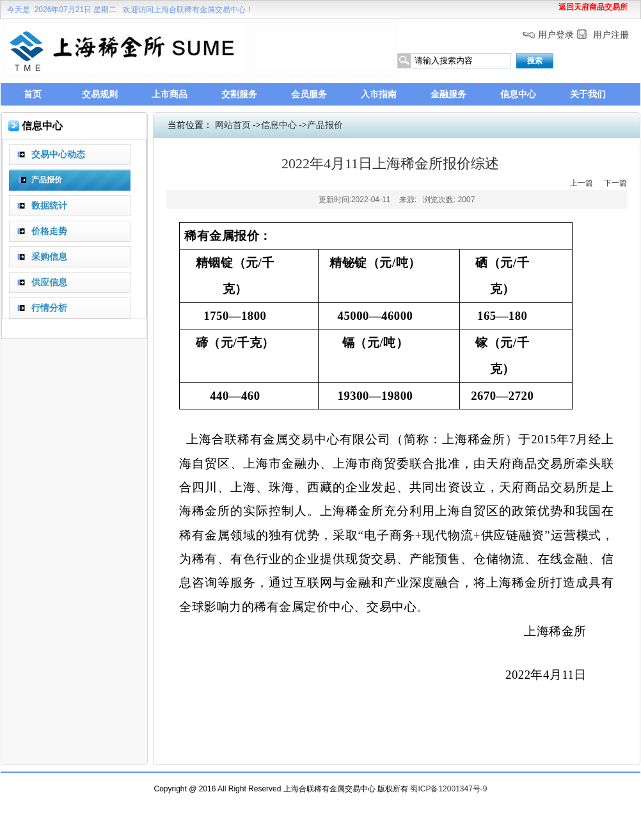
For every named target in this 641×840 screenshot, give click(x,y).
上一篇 (582, 183)
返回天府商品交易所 (593, 7)
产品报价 (325, 125)
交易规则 (100, 94)
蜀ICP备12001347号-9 (448, 789)
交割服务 (239, 94)
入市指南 (379, 94)
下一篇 (615, 183)
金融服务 (448, 94)
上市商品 (170, 94)
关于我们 (588, 94)
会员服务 (309, 94)
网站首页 (233, 125)
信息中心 (518, 94)
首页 (33, 94)
